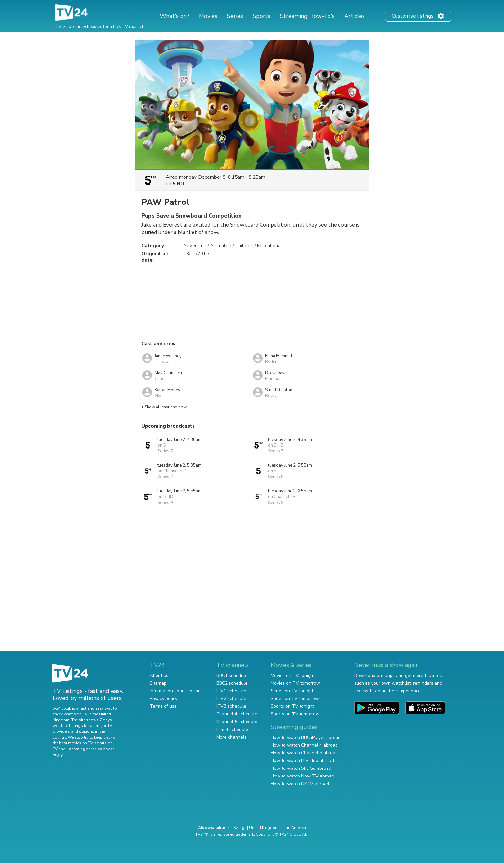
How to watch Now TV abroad (302, 776)
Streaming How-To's (307, 16)
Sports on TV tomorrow (295, 714)
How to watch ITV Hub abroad (302, 761)
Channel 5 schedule (237, 722)
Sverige (240, 828)
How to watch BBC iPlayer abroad (306, 737)
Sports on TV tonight (292, 706)
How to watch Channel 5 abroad (304, 753)
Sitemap (158, 683)
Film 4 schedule (232, 729)
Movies (208, 16)
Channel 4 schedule (237, 714)
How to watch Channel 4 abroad (304, 745)
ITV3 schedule (231, 706)
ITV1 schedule (231, 691)
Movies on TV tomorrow (295, 683)
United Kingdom (264, 828)
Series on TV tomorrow (295, 699)
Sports (261, 16)
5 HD (178, 184)
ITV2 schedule (231, 699)
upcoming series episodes (91, 749)
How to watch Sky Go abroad (301, 768)
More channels (231, 737)
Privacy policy (164, 699)
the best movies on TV (73, 743)
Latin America (294, 828)
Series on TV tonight (292, 691)
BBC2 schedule (232, 683)
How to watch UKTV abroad (300, 784)
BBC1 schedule (232, 675)
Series (235, 16)
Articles (355, 16)
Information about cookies (176, 691)
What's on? (175, 16)
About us (159, 675)
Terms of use (163, 706)
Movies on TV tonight (293, 675)
